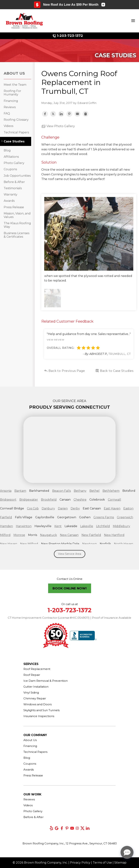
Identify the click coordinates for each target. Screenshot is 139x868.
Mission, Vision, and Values (17, 215)
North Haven (124, 544)
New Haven (9, 544)
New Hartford (114, 535)
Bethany (80, 491)
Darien (63, 508)
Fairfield (6, 517)
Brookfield (49, 500)
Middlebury (121, 526)
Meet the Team (15, 85)
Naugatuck (48, 535)
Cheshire (80, 500)
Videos (8, 126)
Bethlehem (111, 491)
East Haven (112, 508)
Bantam (20, 491)
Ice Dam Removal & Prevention (46, 681)
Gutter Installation (36, 687)
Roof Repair (32, 675)
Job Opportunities (17, 176)
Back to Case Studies (114, 371)
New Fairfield (91, 535)
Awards (9, 201)
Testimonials (13, 188)
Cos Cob (33, 508)
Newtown (90, 544)
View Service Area (70, 554)
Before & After (14, 182)
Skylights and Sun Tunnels (41, 710)
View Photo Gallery (58, 126)
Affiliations (11, 157)
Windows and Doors (38, 704)
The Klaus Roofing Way (17, 225)
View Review (56, 340)
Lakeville (87, 526)
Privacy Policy (80, 863)
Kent (58, 526)
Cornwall (114, 500)
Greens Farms (104, 517)
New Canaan (69, 535)
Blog (7, 150)
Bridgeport (8, 500)
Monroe (19, 535)
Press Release (14, 207)
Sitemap (120, 863)
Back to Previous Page (65, 371)
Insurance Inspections (39, 716)
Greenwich (125, 517)
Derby (75, 508)
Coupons (10, 169)
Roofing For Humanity (12, 93)
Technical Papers (16, 132)
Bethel (94, 491)
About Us (14, 73)
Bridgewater (29, 500)
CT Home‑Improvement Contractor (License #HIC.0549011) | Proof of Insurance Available (70, 618)
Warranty (11, 194)
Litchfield (103, 526)
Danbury (48, 508)
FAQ (7, 113)
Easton (128, 508)
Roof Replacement (37, 669)
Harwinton (24, 526)
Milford (5, 535)
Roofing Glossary (16, 120)
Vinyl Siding (31, 693)
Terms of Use (102, 863)
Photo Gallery (14, 163)
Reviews (10, 107)
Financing (11, 101)
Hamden (6, 526)
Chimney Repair (35, 698)
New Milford (29, 544)
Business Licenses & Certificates (16, 235)
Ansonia (6, 491)
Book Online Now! (70, 588)
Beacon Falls (61, 491)
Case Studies (14, 141)
